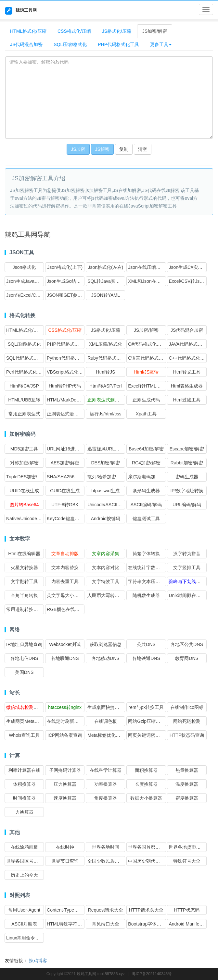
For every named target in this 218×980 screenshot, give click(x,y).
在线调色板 (106, 721)
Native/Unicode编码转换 (31, 519)
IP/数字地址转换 (187, 491)
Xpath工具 (146, 414)
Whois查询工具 (24, 735)
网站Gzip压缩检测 (146, 721)
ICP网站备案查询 (65, 735)
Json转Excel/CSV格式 (29, 295)
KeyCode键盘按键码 (68, 519)
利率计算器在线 (24, 770)
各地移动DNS (106, 658)
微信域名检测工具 (24, 707)
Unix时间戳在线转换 (189, 595)
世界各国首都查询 (146, 847)
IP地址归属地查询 (24, 644)
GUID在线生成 (65, 491)
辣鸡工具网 (21, 11)
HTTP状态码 (187, 910)
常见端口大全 (106, 924)
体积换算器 (24, 784)
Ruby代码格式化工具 (109, 358)
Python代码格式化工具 (70, 358)
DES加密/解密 (105, 463)
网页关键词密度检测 (148, 735)
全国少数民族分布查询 (110, 861)
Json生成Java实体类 (27, 281)
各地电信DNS (24, 658)
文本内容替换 (65, 568)
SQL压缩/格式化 (70, 44)
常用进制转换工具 (24, 609)
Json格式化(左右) (105, 267)
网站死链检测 (187, 721)
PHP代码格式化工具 (118, 44)
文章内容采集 (106, 554)
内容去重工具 (65, 581)
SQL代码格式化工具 (27, 358)
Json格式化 (24, 267)
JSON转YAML (106, 295)
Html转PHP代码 (65, 386)
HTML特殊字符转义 (67, 924)
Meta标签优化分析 (106, 735)
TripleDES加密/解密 (26, 477)
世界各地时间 (106, 847)
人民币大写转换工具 (108, 595)
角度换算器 (106, 798)
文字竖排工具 (187, 568)
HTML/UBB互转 (24, 400)
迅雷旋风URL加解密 (108, 449)
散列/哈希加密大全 (106, 477)
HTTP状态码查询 (187, 735)
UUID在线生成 (24, 491)
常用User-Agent (24, 910)
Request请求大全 (106, 910)
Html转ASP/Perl (106, 386)
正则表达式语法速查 (67, 414)
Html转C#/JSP (24, 386)
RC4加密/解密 (146, 463)
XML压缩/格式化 (105, 344)
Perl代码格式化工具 (26, 372)
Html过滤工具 (187, 400)
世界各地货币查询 (187, 847)
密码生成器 (187, 477)
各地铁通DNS (146, 658)
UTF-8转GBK (65, 505)
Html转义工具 (187, 372)
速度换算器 (65, 798)
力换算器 (24, 812)
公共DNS (146, 644)
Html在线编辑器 (24, 554)
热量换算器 (187, 770)
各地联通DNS (65, 658)
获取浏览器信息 (106, 644)
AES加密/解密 (65, 463)
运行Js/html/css (105, 414)
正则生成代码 (146, 400)
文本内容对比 (106, 568)
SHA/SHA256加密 (65, 477)
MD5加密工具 (24, 449)
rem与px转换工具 (146, 707)
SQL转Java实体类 (106, 281)
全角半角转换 (24, 595)
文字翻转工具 (24, 581)
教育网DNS (187, 658)
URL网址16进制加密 (68, 449)
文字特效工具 (106, 581)
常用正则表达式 (24, 414)
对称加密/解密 (24, 463)
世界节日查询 (65, 861)
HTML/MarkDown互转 (69, 400)
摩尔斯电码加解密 (146, 477)
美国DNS (24, 672)
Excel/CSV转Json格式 (191, 281)
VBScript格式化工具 (67, 372)
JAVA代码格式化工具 (190, 344)
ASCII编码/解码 (146, 505)
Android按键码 (106, 519)
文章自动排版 (65, 554)
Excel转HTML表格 (147, 386)
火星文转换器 (24, 568)
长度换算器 (146, 784)
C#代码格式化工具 (147, 344)
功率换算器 (106, 784)
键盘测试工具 (146, 519)
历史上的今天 (24, 875)
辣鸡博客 (38, 961)
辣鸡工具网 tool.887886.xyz (101, 974)
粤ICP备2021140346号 (152, 974)
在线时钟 (65, 847)
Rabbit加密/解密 (187, 463)
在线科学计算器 (106, 770)
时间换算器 (24, 798)
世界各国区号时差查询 (29, 861)
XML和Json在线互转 (149, 281)
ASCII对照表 (24, 924)
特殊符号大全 (187, 861)
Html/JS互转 (146, 372)
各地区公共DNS (187, 644)
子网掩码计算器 (65, 770)
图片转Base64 (24, 505)
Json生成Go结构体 (66, 281)
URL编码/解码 (187, 505)
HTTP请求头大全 (146, 910)
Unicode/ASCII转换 (107, 505)
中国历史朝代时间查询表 (153, 861)
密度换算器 (187, 798)
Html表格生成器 (187, 386)
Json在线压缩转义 (147, 267)
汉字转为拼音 (187, 554)
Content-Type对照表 (67, 910)
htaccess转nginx (65, 707)
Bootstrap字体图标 (147, 924)
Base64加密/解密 (146, 449)
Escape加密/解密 (187, 449)
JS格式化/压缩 (117, 31)
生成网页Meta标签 (25, 721)
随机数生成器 (146, 595)
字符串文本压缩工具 (148, 581)
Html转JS (105, 372)
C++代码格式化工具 (189, 358)
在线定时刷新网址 (65, 721)
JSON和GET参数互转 (69, 295)
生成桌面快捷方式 (106, 707)
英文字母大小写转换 (67, 595)
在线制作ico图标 (187, 707)
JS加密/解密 (155, 31)
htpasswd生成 (105, 491)
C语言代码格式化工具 (150, 358)
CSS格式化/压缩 (74, 31)
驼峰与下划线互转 (187, 581)
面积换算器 (146, 770)
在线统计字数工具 (146, 568)
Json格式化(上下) (65, 267)
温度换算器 (187, 784)
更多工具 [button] (161, 44)
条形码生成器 (146, 491)
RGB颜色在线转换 (65, 609)
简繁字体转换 (146, 554)
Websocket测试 (65, 644)
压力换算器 (65, 784)
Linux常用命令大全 (25, 938)
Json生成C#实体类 (188, 267)
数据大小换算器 (146, 798)
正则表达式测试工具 (108, 400)
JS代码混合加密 (26, 44)
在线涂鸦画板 (24, 847)
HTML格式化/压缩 (28, 31)
